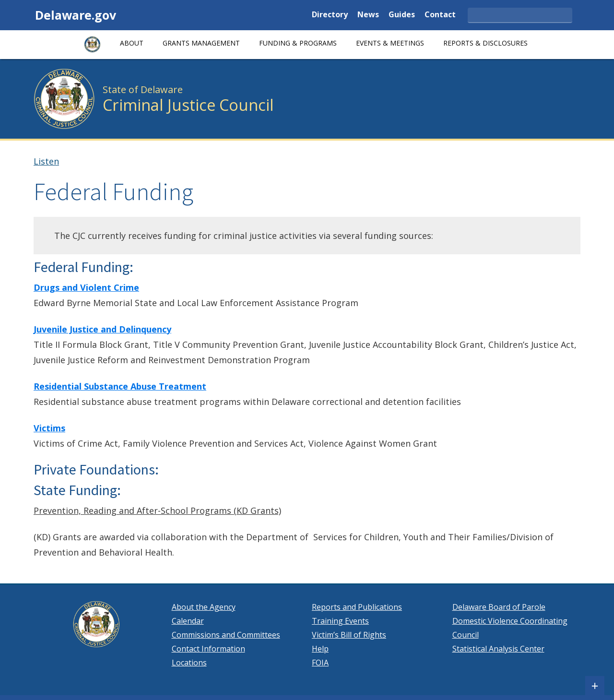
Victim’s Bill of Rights (349, 635)
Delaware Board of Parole (499, 607)
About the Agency (204, 607)
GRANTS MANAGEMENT (201, 43)
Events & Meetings (390, 43)
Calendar (188, 621)
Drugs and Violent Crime (86, 287)
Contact (440, 15)
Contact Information (208, 649)
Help (320, 649)
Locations (189, 663)
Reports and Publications (357, 607)
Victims (49, 428)
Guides (402, 15)
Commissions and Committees (226, 635)
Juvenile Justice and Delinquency (102, 329)
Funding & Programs (298, 43)
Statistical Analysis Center (498, 649)
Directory (330, 15)
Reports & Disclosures (485, 43)
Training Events (340, 621)
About (132, 43)
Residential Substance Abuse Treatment (120, 386)
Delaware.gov (76, 15)
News (368, 15)
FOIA (320, 663)
